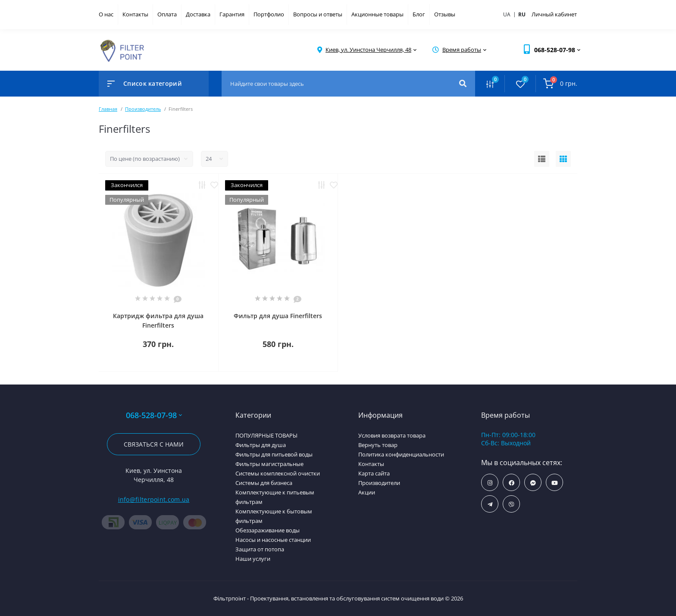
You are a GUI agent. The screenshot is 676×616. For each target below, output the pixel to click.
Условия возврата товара (392, 435)
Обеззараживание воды (268, 530)
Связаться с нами (154, 444)
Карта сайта (374, 473)
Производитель (143, 109)
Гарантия (232, 14)
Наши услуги (253, 559)
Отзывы (445, 14)
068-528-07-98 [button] (154, 415)
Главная (108, 109)
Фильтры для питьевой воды (274, 454)
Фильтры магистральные (269, 464)
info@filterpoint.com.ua (154, 499)
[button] (368, 50)
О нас (106, 14)
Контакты (135, 14)
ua (510, 14)
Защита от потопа (260, 549)
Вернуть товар (378, 445)
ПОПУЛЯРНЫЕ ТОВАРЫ (266, 435)
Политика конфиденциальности (401, 454)
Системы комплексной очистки (278, 473)
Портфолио (269, 14)
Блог (419, 14)
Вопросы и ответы (318, 14)
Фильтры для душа (261, 445)
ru (522, 14)
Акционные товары (377, 14)
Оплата (167, 14)
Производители (379, 483)
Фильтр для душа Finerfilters (278, 316)
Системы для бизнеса (264, 483)
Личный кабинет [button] (554, 14)
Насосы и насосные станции (273, 540)
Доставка (198, 14)
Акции (367, 492)
